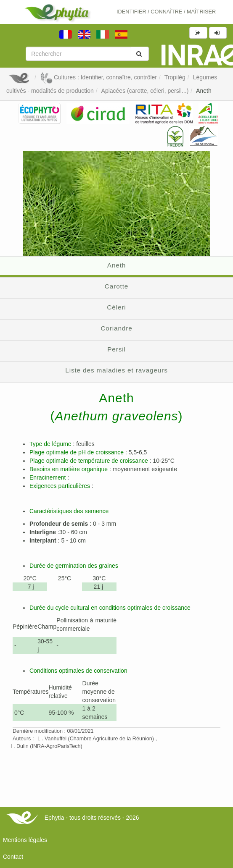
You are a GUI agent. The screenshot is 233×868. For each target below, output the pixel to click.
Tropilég (175, 77)
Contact (13, 857)
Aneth (204, 91)
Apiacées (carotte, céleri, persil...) (145, 91)
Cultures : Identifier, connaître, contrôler (98, 77)
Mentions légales (25, 840)
